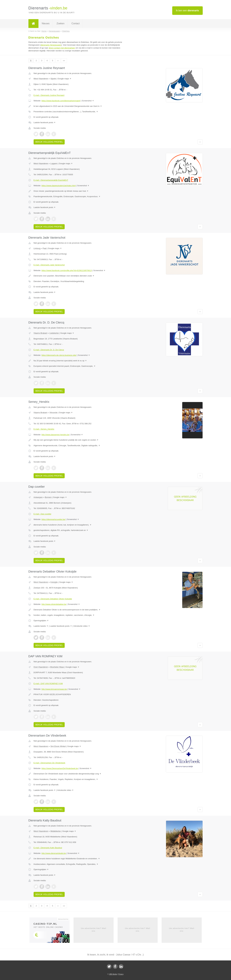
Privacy (121, 974)
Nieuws (46, 23)
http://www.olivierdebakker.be (54, 604)
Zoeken (60, 23)
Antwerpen (38, 497)
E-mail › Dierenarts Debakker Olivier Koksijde (53, 599)
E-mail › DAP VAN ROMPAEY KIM (48, 684)
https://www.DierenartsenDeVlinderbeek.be (60, 768)
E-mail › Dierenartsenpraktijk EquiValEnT (51, 180)
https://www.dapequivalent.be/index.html (58, 186)
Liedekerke (54, 333)
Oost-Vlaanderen (41, 667)
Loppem (54, 164)
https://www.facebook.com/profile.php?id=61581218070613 (67, 270)
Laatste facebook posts (45, 122)
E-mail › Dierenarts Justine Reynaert (49, 95)
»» (64, 61)
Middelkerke (56, 831)
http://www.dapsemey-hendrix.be (55, 435)
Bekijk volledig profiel (49, 142)
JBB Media (113, 974)
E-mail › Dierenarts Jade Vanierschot (49, 265)
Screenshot (88, 101)
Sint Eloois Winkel (58, 746)
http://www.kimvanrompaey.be (54, 689)
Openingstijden (41, 621)
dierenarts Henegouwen (51, 45)
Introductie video (82, 626)
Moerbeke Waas (57, 667)
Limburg (37, 248)
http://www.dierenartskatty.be (54, 853)
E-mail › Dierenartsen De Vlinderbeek (49, 763)
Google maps (65, 79)
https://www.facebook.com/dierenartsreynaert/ (61, 101)
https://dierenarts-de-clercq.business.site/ (59, 355)
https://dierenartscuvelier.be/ (53, 519)
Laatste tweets (41, 626)
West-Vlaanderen (41, 79)
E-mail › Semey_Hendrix (44, 429)
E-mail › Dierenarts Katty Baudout (48, 848)
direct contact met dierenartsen (62, 48)
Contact (76, 23)
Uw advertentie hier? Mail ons (94, 930)
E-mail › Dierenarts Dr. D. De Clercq (49, 350)
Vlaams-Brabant (40, 333)
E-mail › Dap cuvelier (43, 514)
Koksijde (54, 582)
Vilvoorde (53, 413)
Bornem (48, 497)
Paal (44, 248)
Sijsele (53, 79)
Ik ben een (187, 11)
